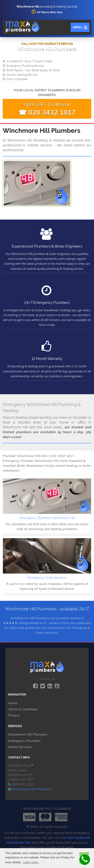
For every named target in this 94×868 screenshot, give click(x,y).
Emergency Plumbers (24, 741)
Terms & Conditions (23, 709)
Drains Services (20, 747)
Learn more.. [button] (31, 862)
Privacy (14, 715)
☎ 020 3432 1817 (47, 112)
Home (13, 703)
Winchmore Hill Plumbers (28, 734)
